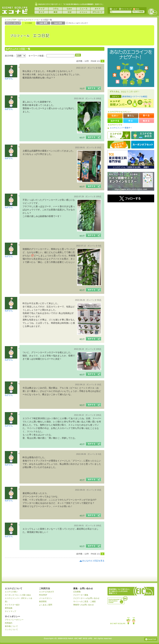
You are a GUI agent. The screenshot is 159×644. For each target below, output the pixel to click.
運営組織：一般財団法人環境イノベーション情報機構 (118, 600)
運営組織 (9, 608)
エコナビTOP (10, 20)
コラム (55, 9)
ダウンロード (97, 12)
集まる (146, 121)
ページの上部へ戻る (151, 639)
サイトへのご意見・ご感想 (84, 602)
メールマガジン (46, 598)
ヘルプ (114, 9)
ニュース (83, 9)
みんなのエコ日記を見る (93, 561)
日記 (69, 12)
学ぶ (131, 121)
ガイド (97, 9)
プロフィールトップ (13, 23)
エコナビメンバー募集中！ (121, 128)
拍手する (94, 88)
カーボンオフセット (143, 145)
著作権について (11, 626)
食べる (146, 116)
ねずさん (9, 79)
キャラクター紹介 (12, 605)
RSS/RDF (43, 595)
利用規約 (9, 623)
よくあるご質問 (46, 605)
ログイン (116, 96)
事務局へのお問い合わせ (84, 605)
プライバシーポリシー (14, 620)
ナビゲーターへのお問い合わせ (86, 598)
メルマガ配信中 (119, 145)
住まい (115, 116)
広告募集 (77, 592)
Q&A (69, 9)
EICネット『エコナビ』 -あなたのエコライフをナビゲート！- (15, 10)
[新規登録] (126, 96)
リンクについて (11, 630)
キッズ (41, 12)
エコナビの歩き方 (143, 135)
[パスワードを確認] (139, 96)
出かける (115, 121)
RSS (136, 9)
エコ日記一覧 (28, 23)
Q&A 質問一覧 (43, 23)
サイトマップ (125, 9)
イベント (83, 12)
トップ (41, 9)
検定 (55, 12)
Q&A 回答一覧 (58, 23)
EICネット (152, 12)
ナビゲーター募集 (81, 595)
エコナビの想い (119, 135)
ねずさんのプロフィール (28, 20)
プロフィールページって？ (77, 23)
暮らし (131, 116)
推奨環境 (43, 602)
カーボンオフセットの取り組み (18, 595)
